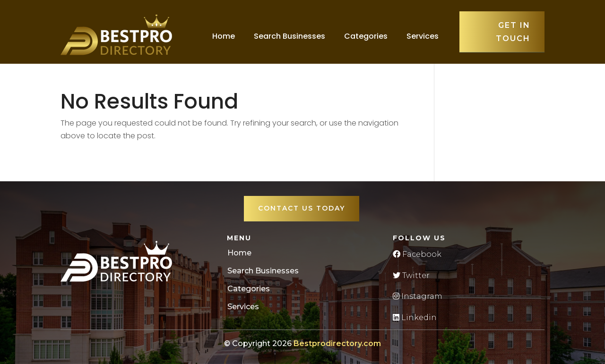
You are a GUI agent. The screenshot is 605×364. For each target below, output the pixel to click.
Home (224, 36)
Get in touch (513, 32)
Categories (366, 36)
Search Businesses (290, 36)
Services (423, 36)
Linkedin (415, 317)
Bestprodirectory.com (337, 343)
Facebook (417, 254)
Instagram (418, 296)
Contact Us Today (302, 208)
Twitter (411, 275)
